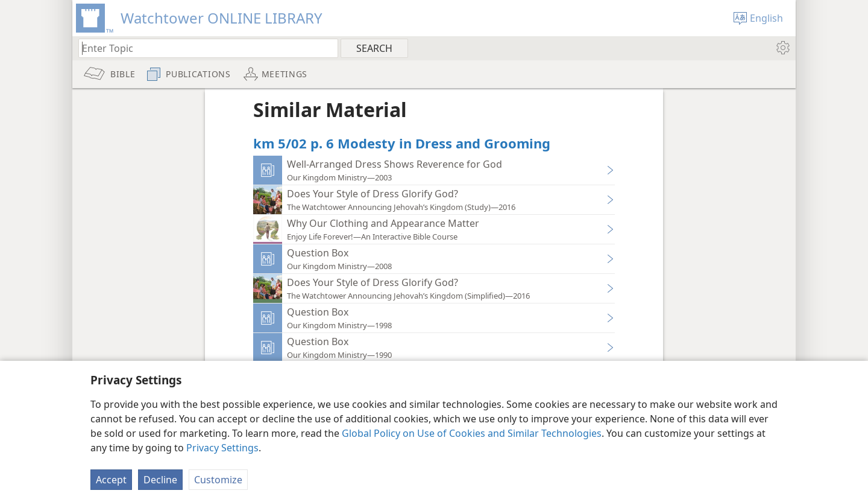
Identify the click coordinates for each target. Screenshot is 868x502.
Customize (218, 480)
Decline (160, 480)
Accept (111, 480)
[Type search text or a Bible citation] (203, 48)
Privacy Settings (222, 448)
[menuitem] (782, 48)
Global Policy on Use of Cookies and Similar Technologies (472, 433)
